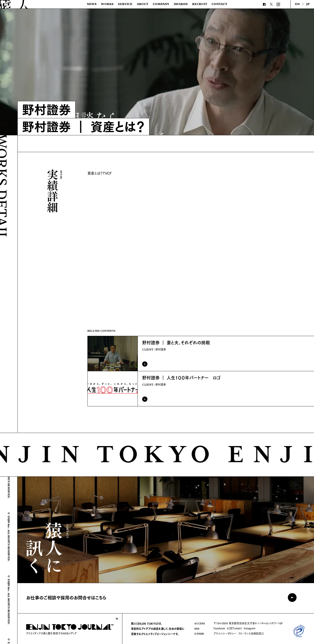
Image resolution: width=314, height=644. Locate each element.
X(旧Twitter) (234, 628)
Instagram (250, 628)
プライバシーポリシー (225, 633)
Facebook (219, 628)
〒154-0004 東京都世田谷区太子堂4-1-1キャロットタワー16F (248, 623)
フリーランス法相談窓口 (251, 633)
